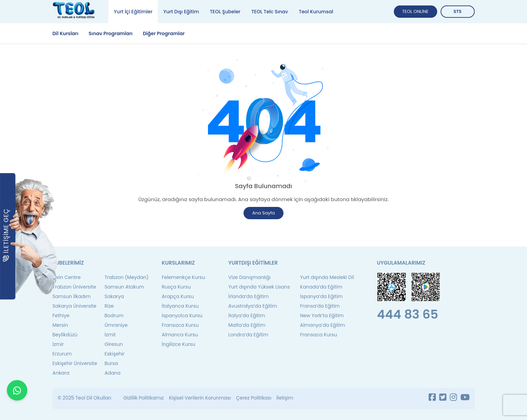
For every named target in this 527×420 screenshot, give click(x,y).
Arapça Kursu (178, 296)
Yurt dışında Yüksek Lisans (259, 287)
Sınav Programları (111, 33)
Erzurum (62, 354)
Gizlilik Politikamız (144, 398)
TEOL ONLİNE (415, 11)
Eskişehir (115, 354)
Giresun (114, 344)
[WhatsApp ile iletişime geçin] (17, 403)
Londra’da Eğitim (248, 335)
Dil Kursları (66, 33)
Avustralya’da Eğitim (253, 306)
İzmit (110, 335)
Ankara (61, 373)
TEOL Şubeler (225, 12)
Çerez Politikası (254, 398)
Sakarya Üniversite (75, 306)
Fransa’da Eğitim (320, 306)
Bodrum (114, 316)
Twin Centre (67, 277)
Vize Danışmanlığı (249, 277)
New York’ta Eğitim (322, 316)
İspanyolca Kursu (182, 316)
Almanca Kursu (180, 335)
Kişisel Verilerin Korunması (200, 398)
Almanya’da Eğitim (323, 325)
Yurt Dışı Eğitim (181, 12)
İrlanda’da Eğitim (249, 296)
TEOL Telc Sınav (270, 12)
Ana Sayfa (263, 213)
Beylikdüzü (65, 335)
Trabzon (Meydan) (127, 277)
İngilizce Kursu (179, 344)
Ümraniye (116, 325)
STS (457, 11)
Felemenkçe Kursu (184, 277)
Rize (109, 306)
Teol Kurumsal (316, 12)
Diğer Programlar (164, 33)
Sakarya (114, 296)
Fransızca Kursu (180, 325)
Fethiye (61, 316)
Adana (113, 373)
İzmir (58, 344)
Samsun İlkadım (72, 296)
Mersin (60, 325)
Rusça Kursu (176, 287)
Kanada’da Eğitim (321, 287)
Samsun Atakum (124, 287)
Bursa (111, 363)
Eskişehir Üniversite (75, 363)
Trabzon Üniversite (74, 287)
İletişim (285, 398)
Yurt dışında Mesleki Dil (327, 277)
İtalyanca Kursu (180, 306)
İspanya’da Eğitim (322, 296)
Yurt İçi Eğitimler (133, 12)
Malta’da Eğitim (247, 325)
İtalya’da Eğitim (247, 316)
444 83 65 (408, 314)
